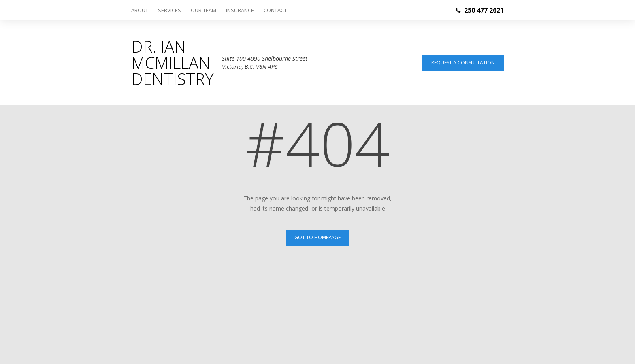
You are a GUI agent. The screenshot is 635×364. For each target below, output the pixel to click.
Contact (275, 10)
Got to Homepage (317, 237)
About (140, 10)
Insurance (240, 10)
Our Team (203, 10)
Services (169, 10)
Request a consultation (463, 63)
